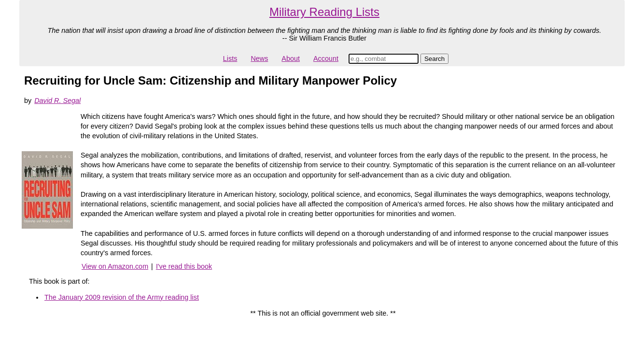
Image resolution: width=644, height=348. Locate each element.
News (259, 58)
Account (326, 58)
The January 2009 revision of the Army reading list (122, 297)
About (291, 58)
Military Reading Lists (324, 12)
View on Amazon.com (115, 266)
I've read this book (184, 266)
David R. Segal (57, 101)
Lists (230, 58)
